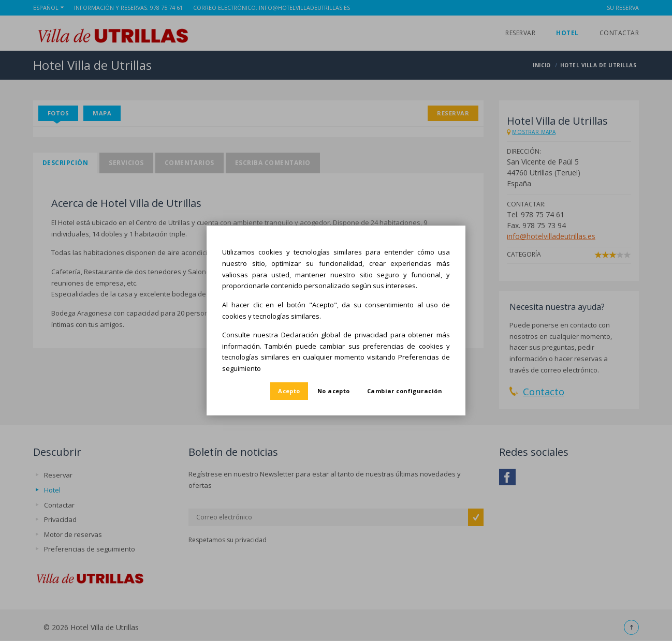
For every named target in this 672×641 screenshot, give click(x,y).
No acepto (334, 391)
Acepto (289, 391)
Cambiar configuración (405, 391)
